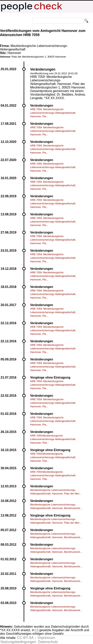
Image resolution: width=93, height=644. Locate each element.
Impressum (46, 638)
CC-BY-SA (25, 638)
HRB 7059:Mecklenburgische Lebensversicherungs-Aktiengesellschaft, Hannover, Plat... (53, 439)
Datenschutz (48, 642)
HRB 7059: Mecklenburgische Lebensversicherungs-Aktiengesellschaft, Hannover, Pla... (53, 113)
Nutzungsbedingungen (18, 642)
